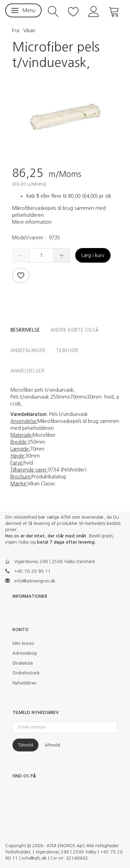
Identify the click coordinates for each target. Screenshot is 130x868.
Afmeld (52, 745)
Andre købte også (74, 330)
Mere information (32, 222)
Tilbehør (67, 350)
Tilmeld (25, 745)
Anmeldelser (27, 371)
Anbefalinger (28, 350)
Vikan (29, 31)
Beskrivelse (25, 330)
